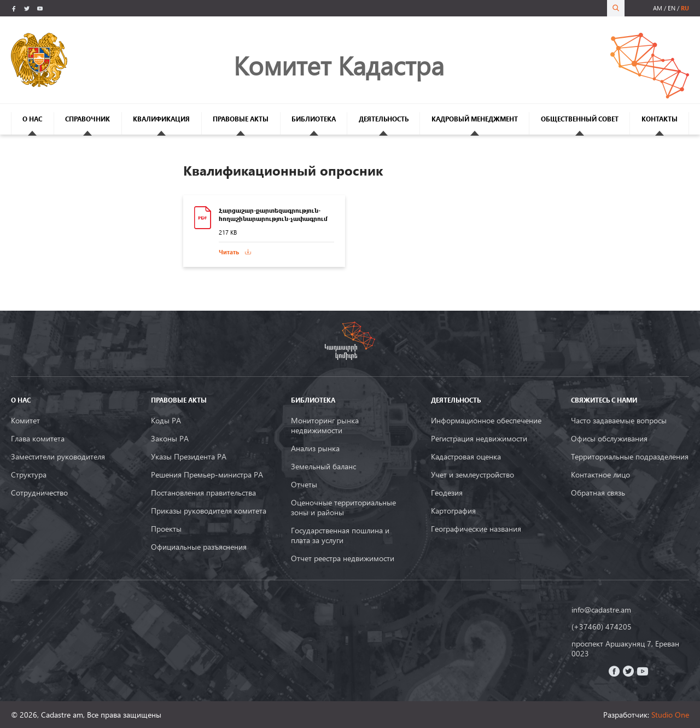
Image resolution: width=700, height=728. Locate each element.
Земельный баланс (323, 467)
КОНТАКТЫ (660, 119)
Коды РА (166, 421)
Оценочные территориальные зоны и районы (343, 508)
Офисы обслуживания (609, 439)
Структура (29, 475)
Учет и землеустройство (472, 475)
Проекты (166, 529)
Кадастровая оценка (466, 457)
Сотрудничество (39, 493)
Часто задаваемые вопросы (619, 421)
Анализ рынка (315, 449)
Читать (229, 252)
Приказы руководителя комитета (209, 511)
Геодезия (447, 493)
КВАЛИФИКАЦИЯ (161, 119)
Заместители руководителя (58, 457)
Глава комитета (38, 439)
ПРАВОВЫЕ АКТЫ (241, 119)
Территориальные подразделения (630, 457)
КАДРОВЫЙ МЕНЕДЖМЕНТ (475, 119)
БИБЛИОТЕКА (314, 119)
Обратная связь (598, 493)
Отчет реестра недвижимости (343, 558)
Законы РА (170, 439)
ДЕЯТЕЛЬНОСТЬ (384, 119)
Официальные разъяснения (199, 547)
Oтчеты (304, 485)
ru (685, 8)
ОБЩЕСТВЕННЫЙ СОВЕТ (580, 119)
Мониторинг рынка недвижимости (325, 426)
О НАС (32, 119)
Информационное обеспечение (486, 421)
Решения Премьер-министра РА (207, 475)
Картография (453, 511)
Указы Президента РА (189, 457)
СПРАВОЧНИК (87, 119)
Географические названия (476, 529)
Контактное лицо (600, 475)
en (672, 8)
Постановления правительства (203, 493)
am (658, 8)
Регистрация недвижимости (479, 439)
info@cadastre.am (601, 610)
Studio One (670, 715)
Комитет (25, 421)
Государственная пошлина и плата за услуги (340, 535)
